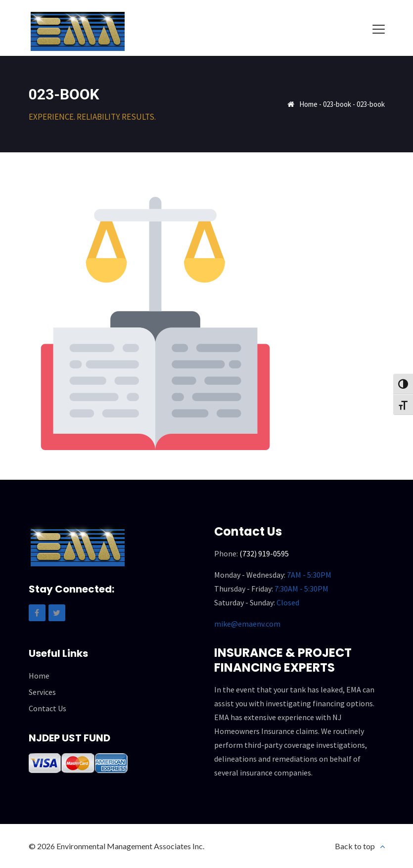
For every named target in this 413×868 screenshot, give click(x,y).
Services (42, 692)
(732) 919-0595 (264, 553)
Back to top (355, 846)
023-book (337, 104)
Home (308, 104)
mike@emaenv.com (247, 624)
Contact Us (47, 708)
